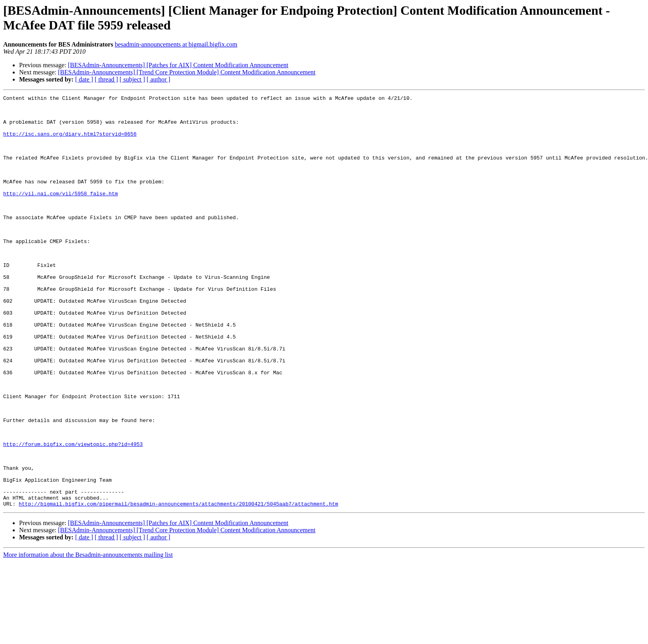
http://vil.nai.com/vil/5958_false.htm (61, 214)
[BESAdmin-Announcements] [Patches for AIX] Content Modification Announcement (178, 65)
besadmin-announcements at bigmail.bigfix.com (176, 44)
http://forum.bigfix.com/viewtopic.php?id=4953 (73, 514)
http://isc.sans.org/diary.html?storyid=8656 (70, 142)
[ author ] (159, 79)
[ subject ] (132, 79)
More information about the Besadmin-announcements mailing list (88, 637)
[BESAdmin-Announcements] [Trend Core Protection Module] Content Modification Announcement (187, 72)
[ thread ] (106, 79)
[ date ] (84, 79)
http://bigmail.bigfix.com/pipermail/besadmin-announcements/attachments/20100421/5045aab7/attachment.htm (178, 586)
